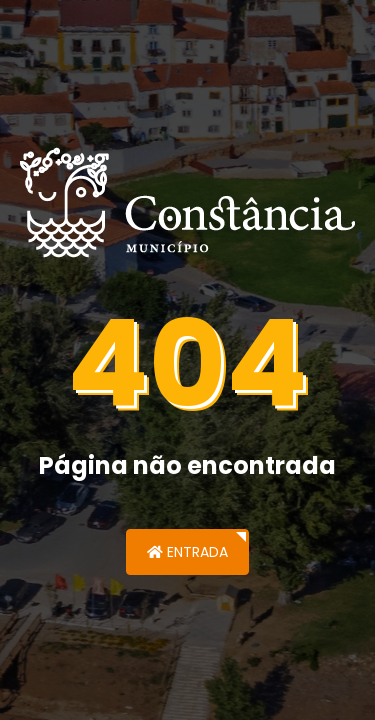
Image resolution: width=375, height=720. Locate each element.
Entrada (187, 552)
